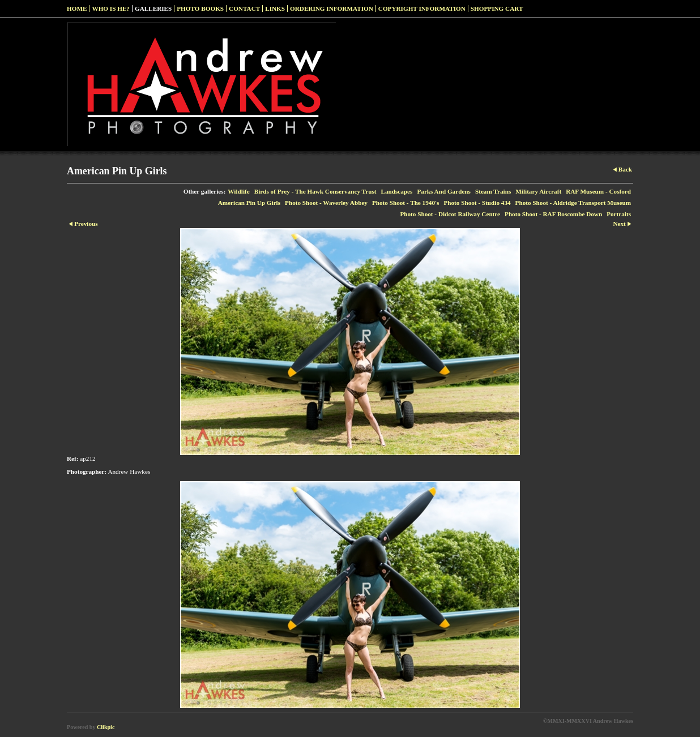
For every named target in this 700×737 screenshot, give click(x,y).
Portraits (619, 214)
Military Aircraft (538, 191)
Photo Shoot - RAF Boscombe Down (553, 214)
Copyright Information (422, 8)
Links (275, 8)
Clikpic (106, 727)
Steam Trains (493, 191)
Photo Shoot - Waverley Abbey (326, 203)
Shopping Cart (497, 8)
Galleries (153, 8)
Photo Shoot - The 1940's (406, 203)
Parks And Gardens (444, 191)
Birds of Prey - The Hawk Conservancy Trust (315, 191)
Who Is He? (111, 8)
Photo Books (200, 8)
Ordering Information (332, 8)
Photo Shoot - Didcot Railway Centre (450, 214)
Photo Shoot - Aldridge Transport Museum (573, 203)
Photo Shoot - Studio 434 (477, 203)
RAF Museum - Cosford (598, 191)
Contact (244, 8)
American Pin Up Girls (249, 203)
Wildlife (238, 191)
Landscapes (396, 191)
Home (77, 8)
